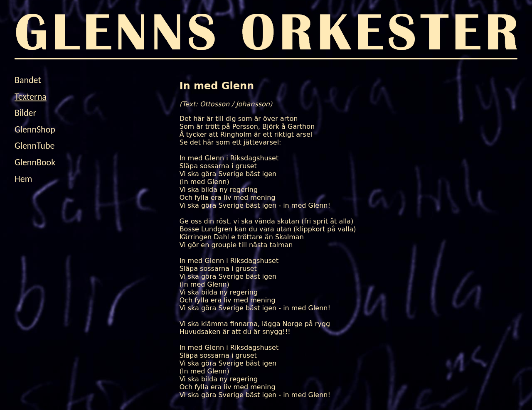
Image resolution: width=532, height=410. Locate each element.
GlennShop (35, 129)
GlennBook (35, 162)
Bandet (28, 80)
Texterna (31, 97)
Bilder (25, 113)
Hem (23, 179)
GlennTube (34, 146)
